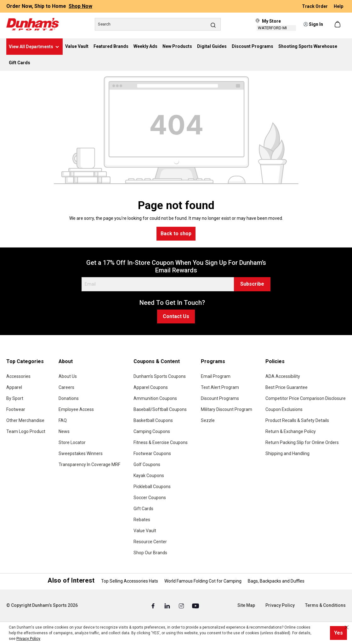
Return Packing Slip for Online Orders (302, 442)
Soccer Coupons (150, 498)
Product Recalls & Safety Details (297, 420)
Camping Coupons (152, 431)
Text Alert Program (220, 387)
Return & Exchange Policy (291, 431)
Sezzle (208, 420)
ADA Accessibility (283, 376)
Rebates (142, 520)
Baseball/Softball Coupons (160, 409)
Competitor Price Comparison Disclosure (306, 398)
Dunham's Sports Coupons (160, 376)
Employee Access (76, 409)
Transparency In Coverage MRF (89, 464)
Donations (69, 398)
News (64, 431)
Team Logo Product (26, 431)
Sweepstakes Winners (81, 453)
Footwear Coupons (152, 453)
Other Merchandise (25, 420)
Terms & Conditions (325, 605)
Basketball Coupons (153, 420)
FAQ (63, 420)
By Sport (15, 398)
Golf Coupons (147, 464)
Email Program (216, 376)
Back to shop (176, 234)
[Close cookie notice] (347, 627)
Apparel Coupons (151, 387)
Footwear (16, 409)
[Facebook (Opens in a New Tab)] (153, 606)
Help (338, 6)
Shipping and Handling (287, 453)
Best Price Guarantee (287, 387)
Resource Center (150, 542)
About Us (68, 376)
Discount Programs (220, 398)
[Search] (158, 24)
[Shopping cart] (338, 24)
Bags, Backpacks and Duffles (276, 581)
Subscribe (252, 284)
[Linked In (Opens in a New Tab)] (168, 606)
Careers (66, 387)
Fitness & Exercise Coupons (161, 442)
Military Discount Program (227, 409)
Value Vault (145, 531)
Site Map (246, 605)
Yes (338, 633)
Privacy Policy (280, 605)
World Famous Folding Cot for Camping (203, 581)
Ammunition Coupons (155, 398)
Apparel (14, 387)
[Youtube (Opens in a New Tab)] (196, 606)
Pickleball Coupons (152, 487)
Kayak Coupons (149, 476)
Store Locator (72, 442)
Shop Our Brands (150, 553)
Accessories (18, 376)
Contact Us (176, 316)
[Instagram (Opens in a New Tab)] (182, 606)
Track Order (315, 6)
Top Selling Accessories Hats (130, 581)
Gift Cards (143, 509)
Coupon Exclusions (284, 409)
